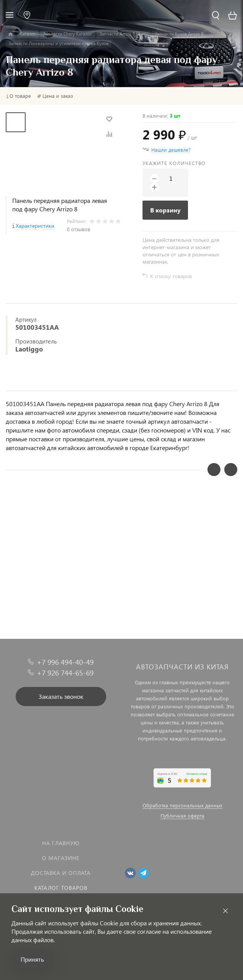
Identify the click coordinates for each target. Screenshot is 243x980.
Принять (32, 959)
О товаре (20, 96)
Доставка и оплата (61, 873)
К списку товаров (171, 276)
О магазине (61, 858)
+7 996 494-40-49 (65, 662)
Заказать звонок (61, 696)
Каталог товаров (61, 888)
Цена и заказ (58, 96)
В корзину (165, 210)
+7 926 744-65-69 (65, 673)
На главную (61, 843)
